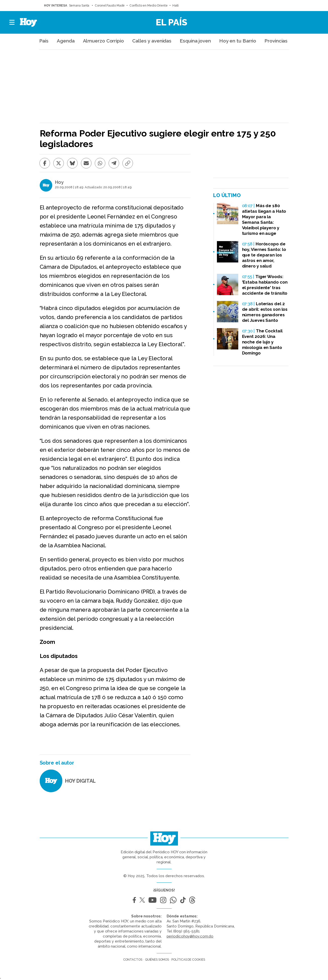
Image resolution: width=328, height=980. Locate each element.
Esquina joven (195, 41)
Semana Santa (80, 6)
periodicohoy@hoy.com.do (190, 936)
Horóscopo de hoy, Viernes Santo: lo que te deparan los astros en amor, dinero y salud (264, 255)
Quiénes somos (157, 960)
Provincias (276, 41)
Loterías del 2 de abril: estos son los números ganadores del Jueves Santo (265, 312)
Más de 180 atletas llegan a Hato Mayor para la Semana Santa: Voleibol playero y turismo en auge (264, 219)
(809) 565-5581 (186, 931)
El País (172, 22)
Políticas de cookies (188, 960)
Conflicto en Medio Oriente (148, 6)
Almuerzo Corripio (103, 41)
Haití (176, 6)
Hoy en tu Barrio (238, 41)
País (44, 41)
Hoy (59, 182)
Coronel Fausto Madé (110, 6)
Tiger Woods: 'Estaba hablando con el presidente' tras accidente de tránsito (265, 285)
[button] (12, 22)
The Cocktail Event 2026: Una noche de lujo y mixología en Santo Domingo (262, 342)
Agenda (66, 41)
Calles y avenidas (152, 41)
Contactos (133, 960)
